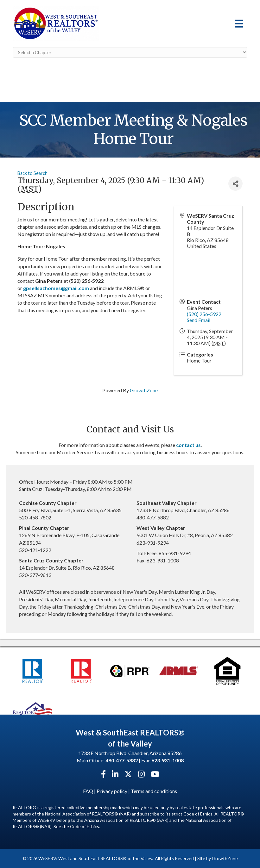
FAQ (88, 791)
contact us (188, 445)
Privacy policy (112, 791)
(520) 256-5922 (204, 314)
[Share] (235, 184)
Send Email (199, 320)
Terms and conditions (154, 791)
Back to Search (32, 173)
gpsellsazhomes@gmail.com (56, 288)
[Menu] (239, 24)
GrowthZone (144, 390)
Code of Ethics (85, 826)
